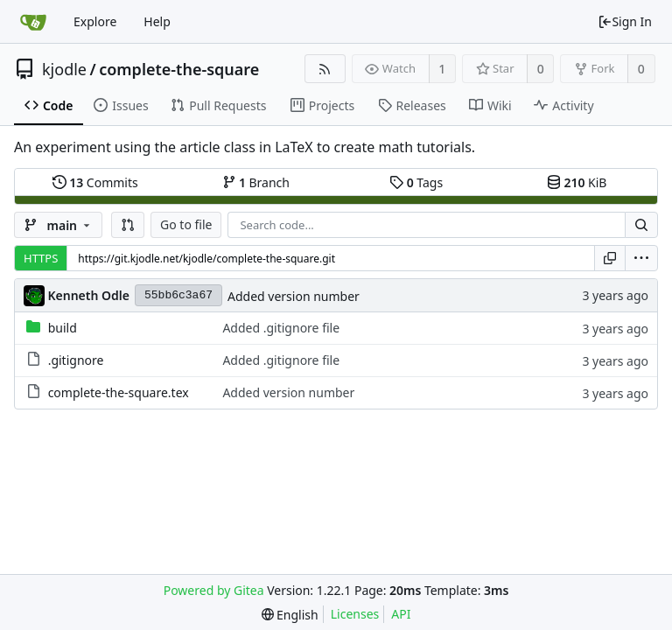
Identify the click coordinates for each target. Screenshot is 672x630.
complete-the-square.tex (119, 392)
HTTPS (41, 258)
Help (157, 21)
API (401, 614)
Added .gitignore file (281, 328)
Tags (416, 182)
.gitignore (76, 360)
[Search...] (641, 225)
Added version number (294, 296)
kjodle (64, 69)
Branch (256, 182)
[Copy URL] (610, 258)
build (63, 328)
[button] (128, 225)
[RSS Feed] (325, 69)
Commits (95, 182)
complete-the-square (179, 69)
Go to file (186, 224)
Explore (95, 21)
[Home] (33, 22)
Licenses (355, 614)
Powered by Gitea (214, 590)
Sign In (625, 21)
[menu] (641, 258)
